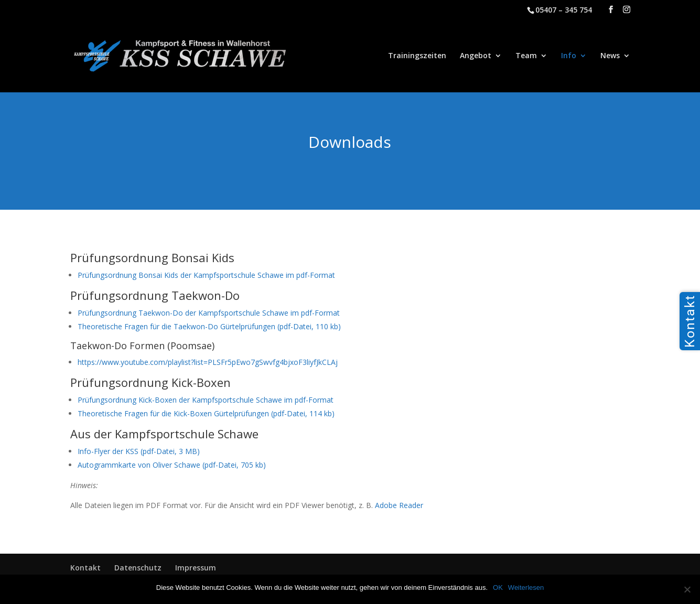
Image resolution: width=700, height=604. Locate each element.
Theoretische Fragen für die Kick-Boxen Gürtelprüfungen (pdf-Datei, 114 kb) (206, 413)
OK (498, 587)
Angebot (476, 56)
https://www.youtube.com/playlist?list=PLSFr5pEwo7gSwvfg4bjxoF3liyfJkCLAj (208, 362)
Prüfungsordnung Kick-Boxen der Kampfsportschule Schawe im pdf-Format (206, 400)
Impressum (196, 568)
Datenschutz (138, 568)
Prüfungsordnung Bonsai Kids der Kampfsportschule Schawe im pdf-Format (206, 275)
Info (569, 56)
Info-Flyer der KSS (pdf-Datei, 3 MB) (139, 451)
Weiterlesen (526, 587)
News (610, 56)
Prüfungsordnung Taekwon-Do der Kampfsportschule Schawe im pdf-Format (209, 313)
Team (526, 56)
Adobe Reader (399, 505)
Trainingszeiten (417, 56)
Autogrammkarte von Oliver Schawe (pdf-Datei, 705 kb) (172, 465)
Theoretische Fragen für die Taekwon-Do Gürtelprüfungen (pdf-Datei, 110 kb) (209, 326)
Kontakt (85, 568)
